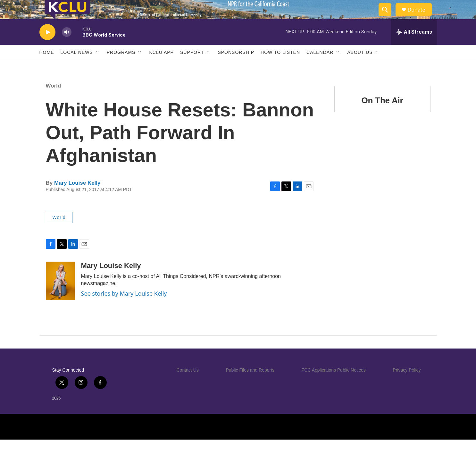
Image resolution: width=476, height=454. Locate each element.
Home (47, 67)
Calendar (320, 67)
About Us (360, 67)
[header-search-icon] (388, 17)
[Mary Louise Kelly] (60, 295)
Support (192, 67)
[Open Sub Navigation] (98, 67)
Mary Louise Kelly (77, 197)
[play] (47, 47)
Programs (121, 67)
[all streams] (414, 46)
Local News (77, 67)
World (54, 100)
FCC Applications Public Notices (334, 384)
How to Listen (280, 67)
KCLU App (161, 67)
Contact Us (188, 384)
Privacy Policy (407, 384)
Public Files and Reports (250, 384)
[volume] (67, 47)
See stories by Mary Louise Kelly (124, 308)
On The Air (382, 115)
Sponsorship (236, 67)
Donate (421, 17)
